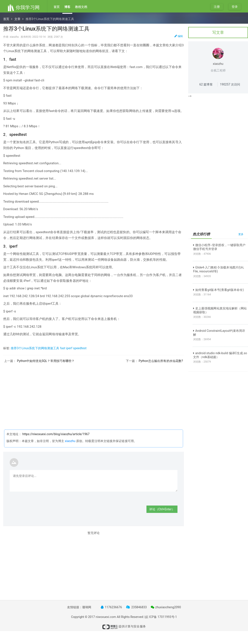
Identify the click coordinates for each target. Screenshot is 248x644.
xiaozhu (70, 441)
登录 (235, 7)
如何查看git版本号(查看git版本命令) (219, 290)
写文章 (218, 32)
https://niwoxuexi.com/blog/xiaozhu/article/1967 (56, 434)
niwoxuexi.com (106, 617)
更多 (241, 234)
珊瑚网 (87, 607)
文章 (17, 19)
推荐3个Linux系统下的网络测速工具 (35, 348)
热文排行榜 (201, 234)
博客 (67, 7)
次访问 (230, 84)
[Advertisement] (94, 393)
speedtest (80, 348)
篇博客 (206, 84)
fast (63, 348)
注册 (217, 7)
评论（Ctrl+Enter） (162, 509)
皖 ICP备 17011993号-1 (161, 617)
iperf (69, 348)
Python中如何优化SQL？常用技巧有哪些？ (46, 361)
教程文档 (81, 7)
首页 (57, 7)
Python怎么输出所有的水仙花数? (161, 361)
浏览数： (202, 254)
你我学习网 (24, 7)
